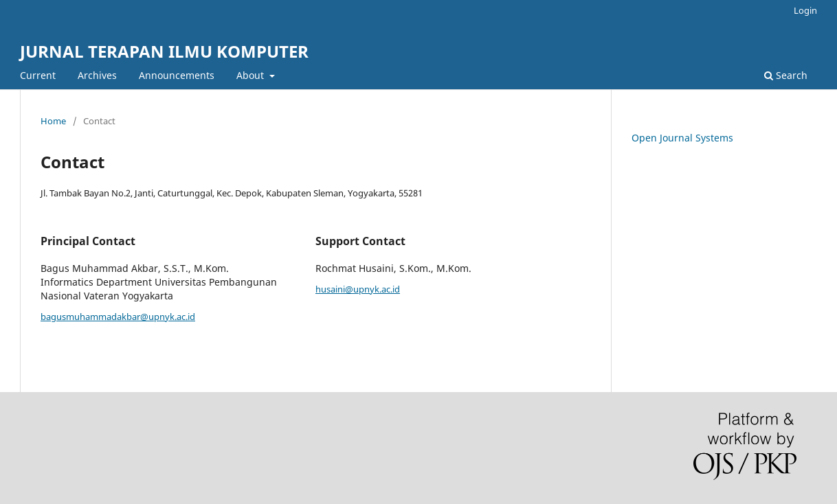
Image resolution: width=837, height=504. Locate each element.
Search (786, 75)
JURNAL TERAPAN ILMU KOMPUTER (164, 51)
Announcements (177, 75)
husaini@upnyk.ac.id (358, 289)
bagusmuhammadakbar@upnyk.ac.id (118, 317)
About (252, 75)
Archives (97, 75)
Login (805, 10)
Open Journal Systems (682, 138)
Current (38, 75)
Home (53, 121)
